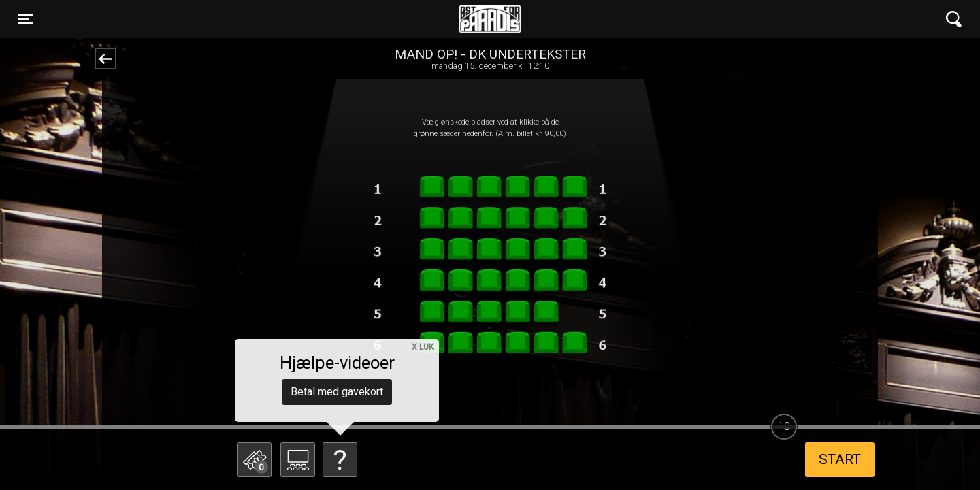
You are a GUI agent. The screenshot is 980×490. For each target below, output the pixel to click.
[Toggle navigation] (26, 19)
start (840, 459)
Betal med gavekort (337, 392)
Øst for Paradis (490, 19)
